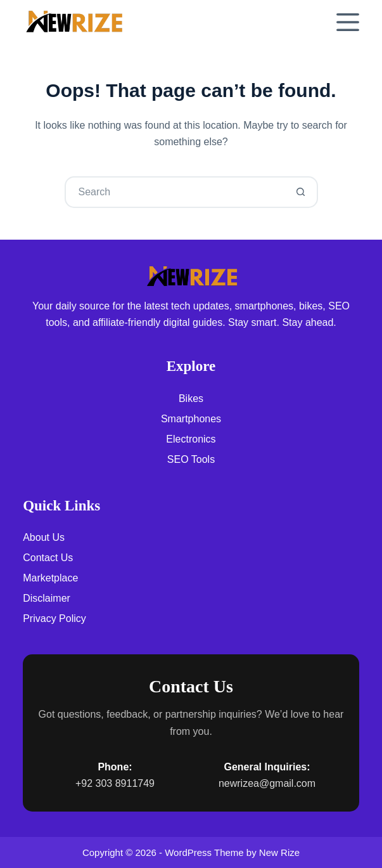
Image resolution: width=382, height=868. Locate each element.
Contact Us (48, 558)
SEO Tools (191, 459)
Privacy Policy (54, 619)
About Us (44, 537)
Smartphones (191, 419)
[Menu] (348, 22)
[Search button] (301, 192)
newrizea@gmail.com (267, 783)
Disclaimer (47, 598)
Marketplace (50, 578)
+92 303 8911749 (115, 783)
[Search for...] (175, 192)
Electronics (191, 439)
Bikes (191, 398)
